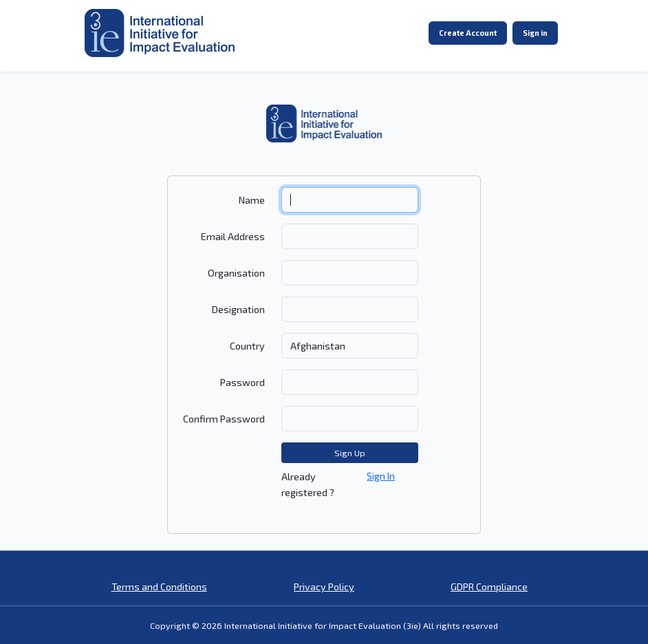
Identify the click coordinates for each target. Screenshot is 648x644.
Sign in (535, 33)
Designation (238, 309)
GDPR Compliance (489, 587)
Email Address (233, 236)
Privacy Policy (324, 587)
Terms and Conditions (159, 587)
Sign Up (350, 453)
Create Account (468, 33)
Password (242, 382)
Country (247, 346)
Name (252, 200)
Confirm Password (224, 419)
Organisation (236, 273)
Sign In (381, 476)
